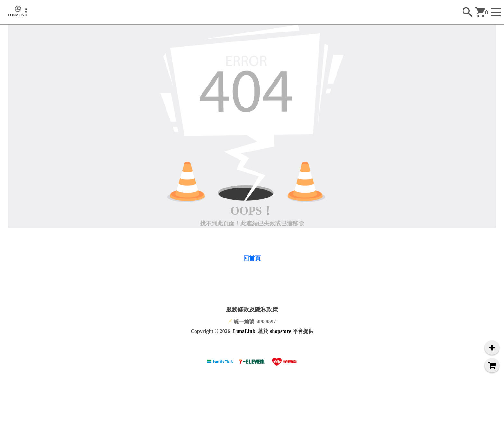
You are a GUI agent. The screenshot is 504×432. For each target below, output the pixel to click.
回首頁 (252, 258)
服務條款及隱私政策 (252, 309)
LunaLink (244, 331)
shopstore (281, 331)
